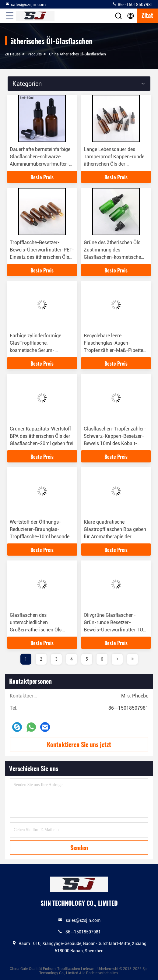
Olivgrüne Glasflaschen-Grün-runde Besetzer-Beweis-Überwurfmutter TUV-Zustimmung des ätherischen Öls (116, 630)
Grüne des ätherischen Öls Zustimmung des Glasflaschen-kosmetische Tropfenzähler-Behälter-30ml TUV (115, 257)
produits (35, 54)
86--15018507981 (133, 4)
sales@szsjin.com (25, 4)
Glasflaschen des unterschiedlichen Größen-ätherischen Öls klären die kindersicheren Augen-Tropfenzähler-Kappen (42, 630)
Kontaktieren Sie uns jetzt (79, 744)
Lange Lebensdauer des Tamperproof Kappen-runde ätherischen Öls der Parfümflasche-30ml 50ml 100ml (114, 164)
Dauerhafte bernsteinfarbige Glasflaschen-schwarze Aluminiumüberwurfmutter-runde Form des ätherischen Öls (40, 164)
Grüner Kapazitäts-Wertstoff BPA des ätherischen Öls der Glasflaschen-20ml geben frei (42, 436)
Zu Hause (13, 54)
